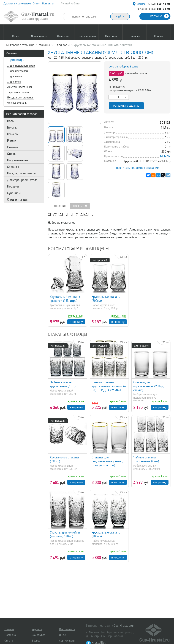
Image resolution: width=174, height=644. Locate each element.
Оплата (9, 641)
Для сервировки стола (22, 180)
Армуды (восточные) (20, 87)
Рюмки (12, 141)
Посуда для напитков (21, 173)
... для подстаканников (21, 66)
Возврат (37, 641)
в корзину (76, 322)
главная (22, 45)
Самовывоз (39, 635)
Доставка (10, 635)
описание (60, 206)
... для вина (14, 82)
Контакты (48, 4)
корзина (159, 16)
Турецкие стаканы (18, 92)
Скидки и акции (18, 200)
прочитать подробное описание (137, 168)
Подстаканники (17, 160)
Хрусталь (37, 629)
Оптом (37, 4)
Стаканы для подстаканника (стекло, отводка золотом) (107, 461)
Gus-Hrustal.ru (123, 626)
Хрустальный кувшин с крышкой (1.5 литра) (65, 299)
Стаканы (11, 53)
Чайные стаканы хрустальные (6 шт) (63, 384)
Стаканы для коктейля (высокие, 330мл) (65, 534)
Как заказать (67, 629)
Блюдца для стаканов (20, 98)
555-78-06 (160, 9)
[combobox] (90, 16)
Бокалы (12, 127)
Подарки (13, 186)
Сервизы (13, 167)
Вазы (11, 121)
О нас (62, 635)
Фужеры (13, 134)
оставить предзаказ (126, 106)
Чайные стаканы (17, 103)
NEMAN (165, 156)
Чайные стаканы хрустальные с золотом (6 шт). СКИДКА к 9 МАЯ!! (109, 386)
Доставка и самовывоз (17, 4)
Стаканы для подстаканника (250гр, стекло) (149, 386)
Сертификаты (67, 641)
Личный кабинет (70, 4)
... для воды (16, 60)
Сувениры (14, 193)
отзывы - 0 (80, 206)
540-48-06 (159, 4)
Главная (9, 629)
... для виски (15, 76)
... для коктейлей (17, 71)
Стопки (12, 154)
